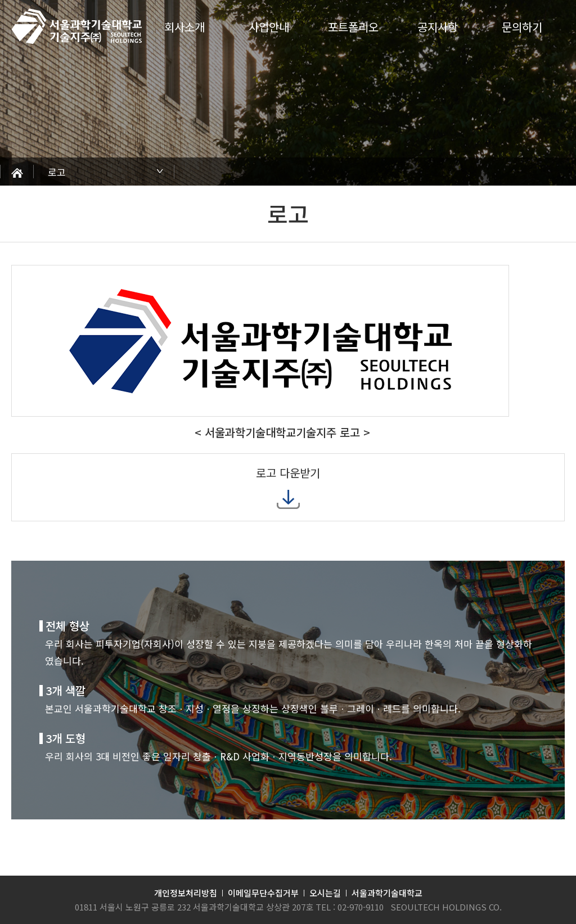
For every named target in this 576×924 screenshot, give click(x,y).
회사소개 (184, 27)
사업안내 (269, 27)
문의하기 (522, 27)
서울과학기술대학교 (387, 893)
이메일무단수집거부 (263, 893)
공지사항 (438, 27)
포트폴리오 (353, 27)
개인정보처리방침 (186, 893)
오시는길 (325, 893)
